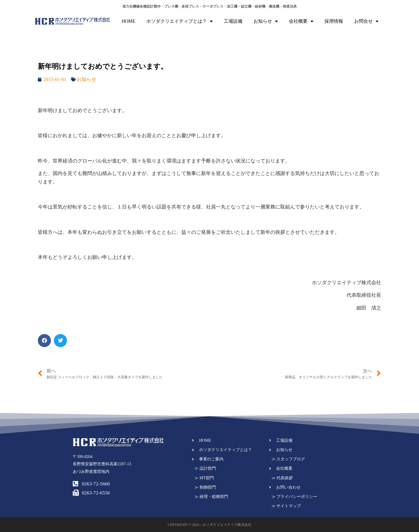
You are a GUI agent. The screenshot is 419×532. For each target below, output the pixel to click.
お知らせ (266, 21)
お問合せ (366, 21)
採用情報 (334, 21)
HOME (128, 21)
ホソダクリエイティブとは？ (180, 21)
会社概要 (301, 21)
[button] (44, 341)
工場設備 (233, 21)
